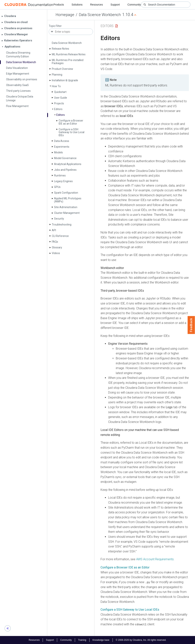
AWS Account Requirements (155, 559)
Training (82, 640)
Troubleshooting (62, 225)
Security (59, 219)
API (54, 230)
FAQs (55, 242)
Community (134, 5)
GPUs (57, 187)
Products (59, 5)
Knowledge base (101, 640)
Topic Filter (55, 26)
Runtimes (60, 175)
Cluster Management (67, 213)
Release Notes (60, 49)
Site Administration (66, 207)
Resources (96, 5)
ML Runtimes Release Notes (69, 54)
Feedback (191, 325)
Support (115, 5)
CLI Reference (60, 236)
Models (58, 152)
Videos (56, 253)
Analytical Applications (68, 164)
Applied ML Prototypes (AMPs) (68, 200)
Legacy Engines (63, 181)
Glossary (57, 247)
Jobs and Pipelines (65, 170)
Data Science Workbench (100, 15)
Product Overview (62, 69)
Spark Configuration (66, 193)
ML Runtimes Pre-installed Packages (68, 62)
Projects (59, 103)
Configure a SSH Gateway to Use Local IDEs (72, 132)
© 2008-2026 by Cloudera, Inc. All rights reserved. (141, 640)
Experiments (62, 147)
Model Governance (65, 158)
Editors (58, 109)
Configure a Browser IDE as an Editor (71, 122)
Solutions (77, 5)
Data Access (62, 141)
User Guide (61, 98)
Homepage (65, 15)
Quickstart (60, 92)
